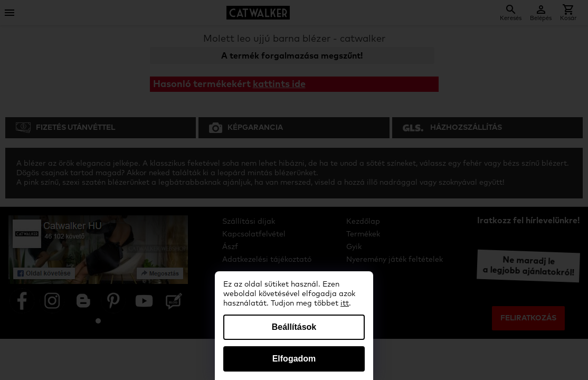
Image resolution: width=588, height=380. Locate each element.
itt (345, 303)
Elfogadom (294, 359)
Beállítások (294, 327)
